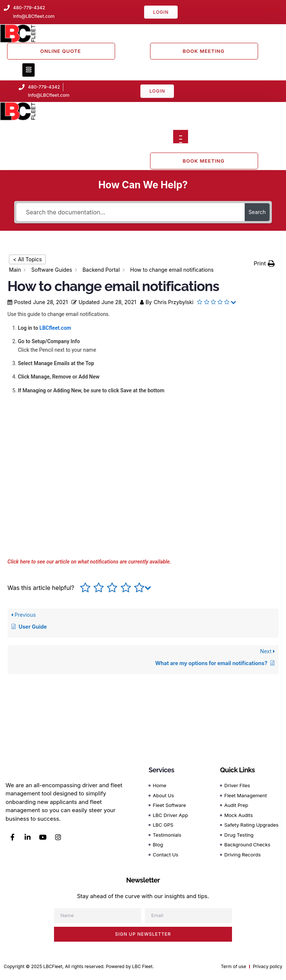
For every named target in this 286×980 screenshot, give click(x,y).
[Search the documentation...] (131, 212)
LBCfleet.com (55, 328)
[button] (28, 70)
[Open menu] (181, 137)
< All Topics (27, 259)
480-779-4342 (44, 87)
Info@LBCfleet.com (49, 95)
